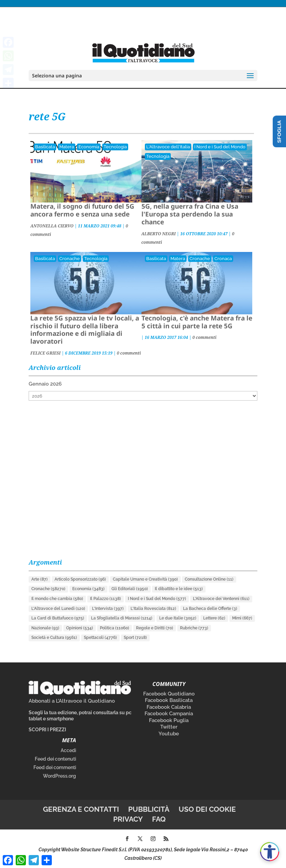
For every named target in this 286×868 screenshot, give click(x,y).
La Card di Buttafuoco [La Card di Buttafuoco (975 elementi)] (58, 618)
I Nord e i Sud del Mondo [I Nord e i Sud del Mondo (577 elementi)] (157, 599)
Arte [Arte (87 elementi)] (40, 579)
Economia (89, 147)
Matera (67, 147)
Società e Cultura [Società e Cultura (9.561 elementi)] (54, 638)
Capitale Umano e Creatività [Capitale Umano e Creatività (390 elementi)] (145, 579)
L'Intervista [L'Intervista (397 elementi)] (108, 609)
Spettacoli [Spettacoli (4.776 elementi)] (100, 638)
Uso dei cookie (207, 809)
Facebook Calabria (169, 707)
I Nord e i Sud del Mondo (220, 147)
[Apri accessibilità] (270, 852)
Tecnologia (115, 147)
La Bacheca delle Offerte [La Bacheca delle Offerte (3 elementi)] (210, 609)
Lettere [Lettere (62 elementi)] (214, 618)
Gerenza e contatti (81, 809)
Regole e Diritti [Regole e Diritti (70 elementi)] (155, 628)
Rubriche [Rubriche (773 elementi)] (194, 628)
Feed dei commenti (55, 767)
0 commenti (129, 353)
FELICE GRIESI (46, 353)
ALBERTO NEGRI (159, 234)
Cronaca (223, 259)
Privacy (128, 819)
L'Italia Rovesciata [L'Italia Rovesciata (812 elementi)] (153, 609)
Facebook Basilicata (169, 700)
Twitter (169, 727)
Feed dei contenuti (55, 759)
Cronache (70, 259)
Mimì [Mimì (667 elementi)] (242, 618)
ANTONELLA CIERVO (52, 226)
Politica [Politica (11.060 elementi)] (115, 628)
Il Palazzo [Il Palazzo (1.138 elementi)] (106, 599)
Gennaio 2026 (45, 384)
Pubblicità (149, 809)
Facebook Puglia (169, 720)
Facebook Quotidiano (169, 694)
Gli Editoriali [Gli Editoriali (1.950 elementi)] (130, 589)
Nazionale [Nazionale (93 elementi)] (45, 628)
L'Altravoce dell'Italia (168, 147)
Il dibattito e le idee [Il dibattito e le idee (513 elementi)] (179, 589)
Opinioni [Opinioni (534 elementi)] (80, 628)
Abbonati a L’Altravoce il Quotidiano (72, 701)
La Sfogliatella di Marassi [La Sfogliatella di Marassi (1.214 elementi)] (122, 618)
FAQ (159, 819)
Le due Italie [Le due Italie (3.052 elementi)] (178, 618)
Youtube (169, 734)
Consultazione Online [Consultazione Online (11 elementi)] (209, 579)
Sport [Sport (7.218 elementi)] (135, 638)
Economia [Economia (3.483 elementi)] (88, 589)
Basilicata (45, 147)
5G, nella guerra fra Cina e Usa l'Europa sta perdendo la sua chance (190, 214)
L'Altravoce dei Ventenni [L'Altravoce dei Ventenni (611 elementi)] (221, 599)
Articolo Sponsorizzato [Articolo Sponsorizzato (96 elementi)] (80, 579)
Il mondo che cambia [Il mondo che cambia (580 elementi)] (57, 599)
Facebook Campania (169, 714)
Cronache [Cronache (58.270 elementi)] (48, 589)
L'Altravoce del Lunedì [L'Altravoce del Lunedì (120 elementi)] (58, 609)
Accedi (68, 750)
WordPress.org (59, 776)
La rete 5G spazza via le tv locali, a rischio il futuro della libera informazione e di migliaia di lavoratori (85, 330)
